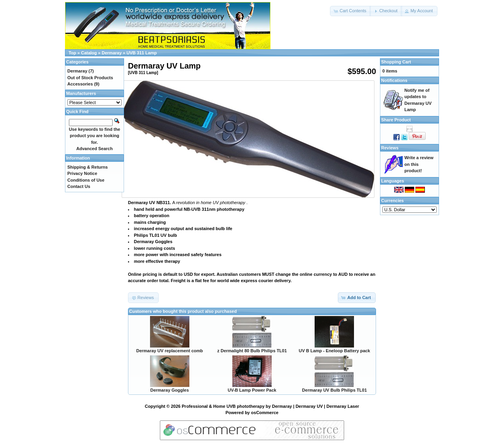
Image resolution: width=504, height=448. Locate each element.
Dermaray (112, 53)
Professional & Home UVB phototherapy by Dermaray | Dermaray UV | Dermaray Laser (271, 406)
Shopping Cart (396, 62)
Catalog (89, 53)
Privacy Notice (82, 173)
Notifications (394, 80)
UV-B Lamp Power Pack (252, 390)
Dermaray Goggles (170, 390)
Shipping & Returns (88, 167)
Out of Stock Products (90, 78)
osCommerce (265, 413)
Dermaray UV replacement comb (170, 351)
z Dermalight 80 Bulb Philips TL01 (252, 351)
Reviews (390, 148)
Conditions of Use (86, 180)
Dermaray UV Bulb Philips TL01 (334, 390)
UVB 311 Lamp (142, 53)
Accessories (80, 84)
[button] (350, 11)
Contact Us (79, 186)
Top (72, 53)
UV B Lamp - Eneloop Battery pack (334, 351)
